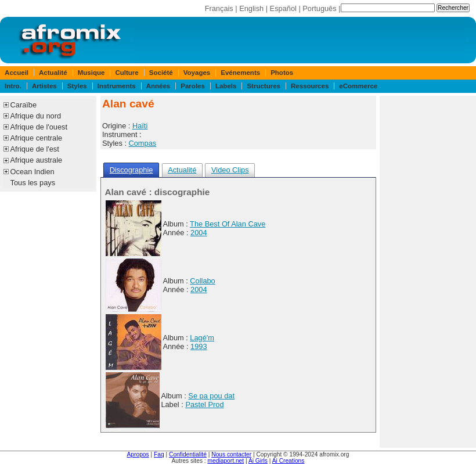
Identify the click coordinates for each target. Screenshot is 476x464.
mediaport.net (226, 461)
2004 (199, 233)
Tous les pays (33, 183)
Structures (264, 86)
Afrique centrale (37, 138)
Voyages (197, 73)
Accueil (17, 73)
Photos (282, 73)
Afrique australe (37, 160)
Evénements (240, 73)
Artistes (44, 86)
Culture (127, 73)
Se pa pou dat (211, 396)
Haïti (140, 126)
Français (219, 8)
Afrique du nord (36, 116)
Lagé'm (202, 338)
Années (158, 86)
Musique (91, 73)
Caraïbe (24, 105)
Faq (159, 454)
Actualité (53, 73)
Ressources (310, 86)
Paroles (193, 86)
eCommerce (358, 86)
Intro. (13, 86)
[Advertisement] (428, 272)
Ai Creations (289, 461)
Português (319, 8)
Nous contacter (231, 454)
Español (283, 8)
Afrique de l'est (35, 149)
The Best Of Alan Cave (228, 224)
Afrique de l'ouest (39, 127)
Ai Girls (258, 461)
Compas (143, 143)
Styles (77, 86)
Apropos (138, 454)
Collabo (202, 281)
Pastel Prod (204, 404)
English (251, 8)
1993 (199, 346)
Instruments (117, 86)
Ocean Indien (33, 172)
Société (161, 73)
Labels (226, 86)
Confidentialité (188, 454)
